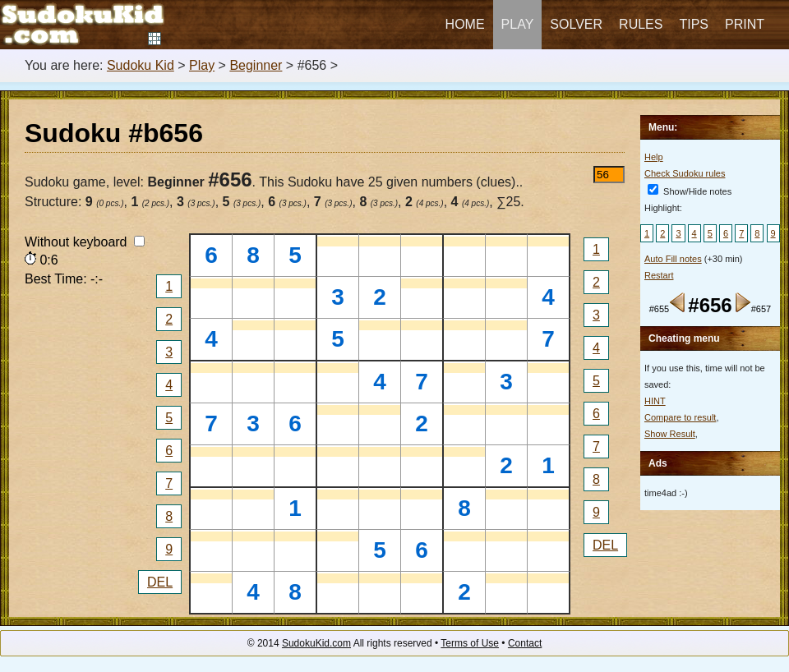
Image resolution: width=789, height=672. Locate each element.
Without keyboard (85, 242)
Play (518, 24)
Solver (576, 24)
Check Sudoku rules (685, 173)
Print (745, 24)
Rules (641, 24)
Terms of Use (470, 643)
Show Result (670, 434)
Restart (659, 275)
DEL (160, 582)
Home (465, 24)
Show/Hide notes (690, 191)
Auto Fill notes (673, 259)
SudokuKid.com (316, 643)
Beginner (256, 65)
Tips (694, 24)
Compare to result (680, 417)
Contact (525, 643)
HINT (655, 401)
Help (654, 157)
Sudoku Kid (141, 65)
